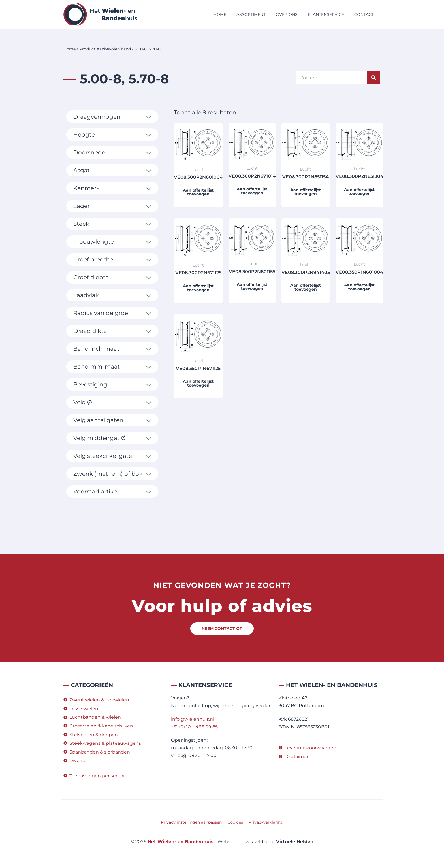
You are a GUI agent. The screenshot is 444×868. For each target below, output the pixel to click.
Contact (364, 14)
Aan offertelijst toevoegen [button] (198, 192)
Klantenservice (326, 14)
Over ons (287, 14)
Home (220, 14)
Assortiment (251, 14)
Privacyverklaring (266, 822)
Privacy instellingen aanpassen (191, 822)
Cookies (235, 822)
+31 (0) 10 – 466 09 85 (194, 727)
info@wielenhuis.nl (193, 719)
